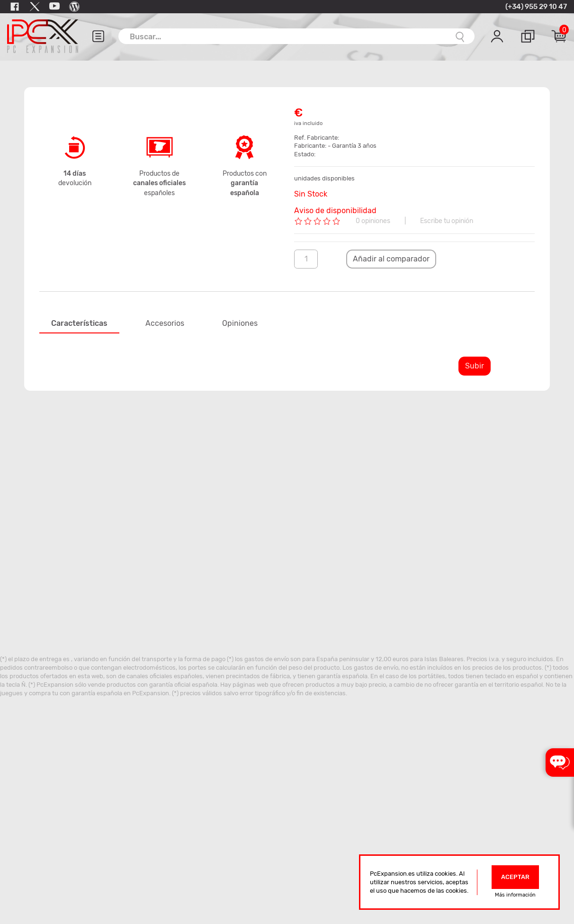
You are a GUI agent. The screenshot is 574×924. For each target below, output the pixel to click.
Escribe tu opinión (447, 221)
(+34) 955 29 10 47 (536, 7)
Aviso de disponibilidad (335, 211)
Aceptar (515, 877)
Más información (515, 895)
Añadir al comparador (391, 259)
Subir (475, 366)
